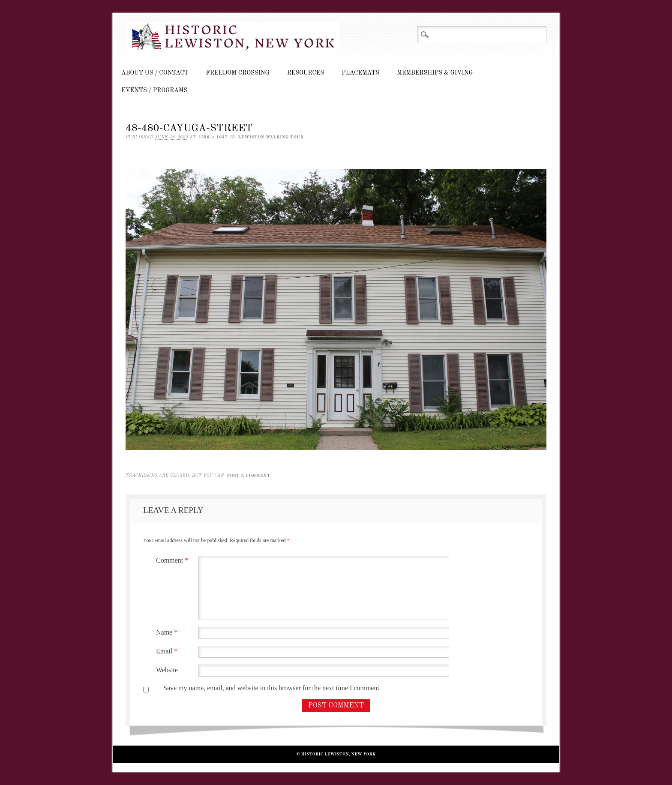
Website (167, 670)
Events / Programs (154, 90)
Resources (306, 73)
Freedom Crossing (238, 73)
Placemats (360, 73)
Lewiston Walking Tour (271, 137)
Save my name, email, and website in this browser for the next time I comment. (272, 688)
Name (168, 632)
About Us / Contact (155, 73)
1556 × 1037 (213, 137)
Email (168, 651)
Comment (173, 560)
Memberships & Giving (435, 73)
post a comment (248, 476)
